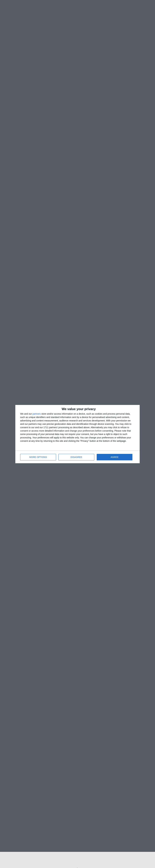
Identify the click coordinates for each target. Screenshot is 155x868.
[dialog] (77, 434)
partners (37, 414)
